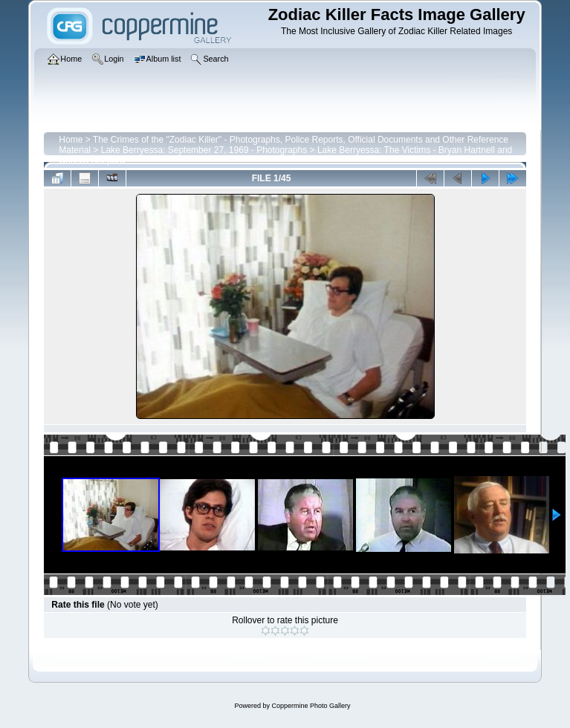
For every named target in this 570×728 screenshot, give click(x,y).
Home (71, 140)
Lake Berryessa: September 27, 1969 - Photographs (204, 150)
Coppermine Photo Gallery (311, 706)
